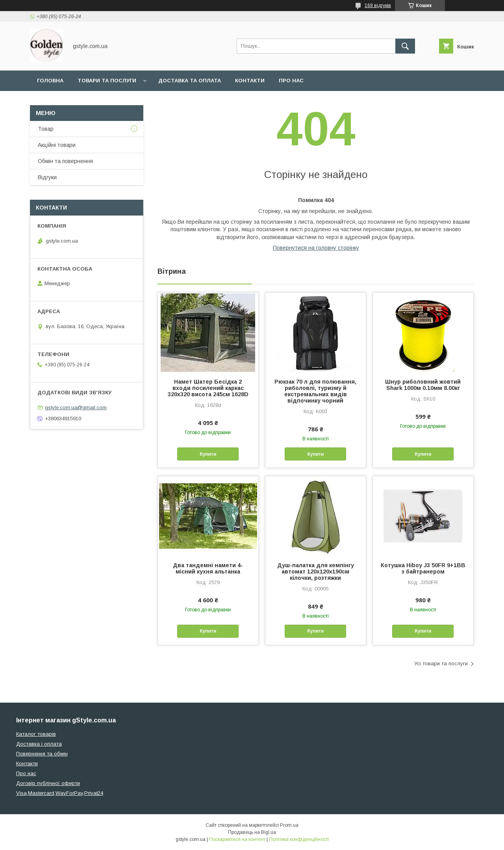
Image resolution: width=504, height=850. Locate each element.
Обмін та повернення (65, 161)
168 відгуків (378, 6)
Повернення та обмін (42, 754)
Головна (50, 81)
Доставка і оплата (39, 744)
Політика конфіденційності (299, 839)
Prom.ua (289, 825)
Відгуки (47, 177)
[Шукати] (405, 46)
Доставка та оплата (190, 81)
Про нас (291, 81)
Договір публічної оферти (48, 783)
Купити (208, 454)
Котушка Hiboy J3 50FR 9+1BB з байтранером (423, 568)
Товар (46, 129)
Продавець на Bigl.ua (252, 832)
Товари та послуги (107, 81)
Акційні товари (57, 145)
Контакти (250, 81)
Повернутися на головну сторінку (316, 248)
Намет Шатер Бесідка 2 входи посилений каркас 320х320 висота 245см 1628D (208, 388)
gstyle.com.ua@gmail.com (76, 407)
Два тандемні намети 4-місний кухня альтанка (208, 568)
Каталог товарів (36, 734)
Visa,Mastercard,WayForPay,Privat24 (60, 793)
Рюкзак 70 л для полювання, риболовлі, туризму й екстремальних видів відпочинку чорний (315, 391)
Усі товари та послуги (441, 663)
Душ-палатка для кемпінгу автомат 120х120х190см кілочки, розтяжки (316, 572)
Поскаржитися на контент (237, 839)
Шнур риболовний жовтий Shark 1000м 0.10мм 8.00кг (423, 385)
